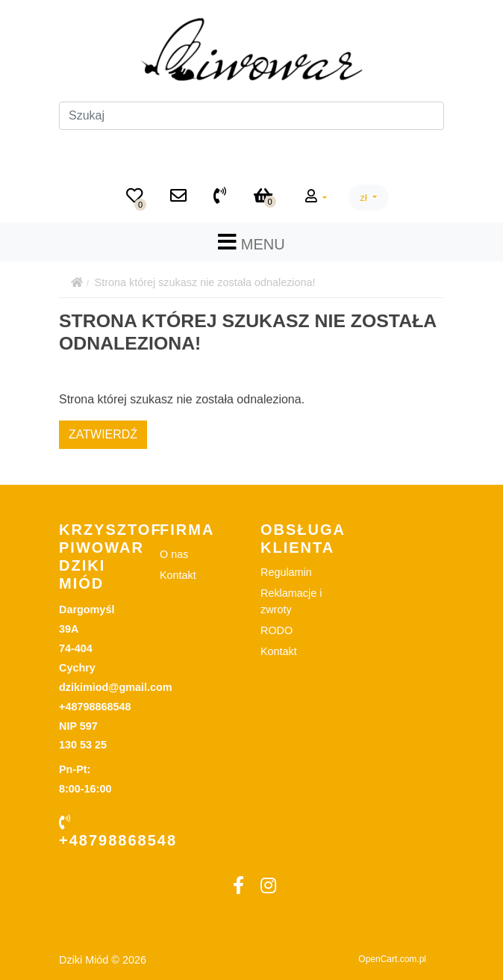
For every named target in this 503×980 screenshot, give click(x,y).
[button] (316, 197)
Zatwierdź (103, 434)
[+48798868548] (220, 197)
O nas (174, 554)
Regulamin (286, 572)
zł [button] (365, 198)
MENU (251, 242)
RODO (277, 630)
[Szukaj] (251, 116)
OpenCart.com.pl (392, 959)
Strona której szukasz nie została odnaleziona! (205, 282)
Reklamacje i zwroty (291, 601)
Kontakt (178, 575)
